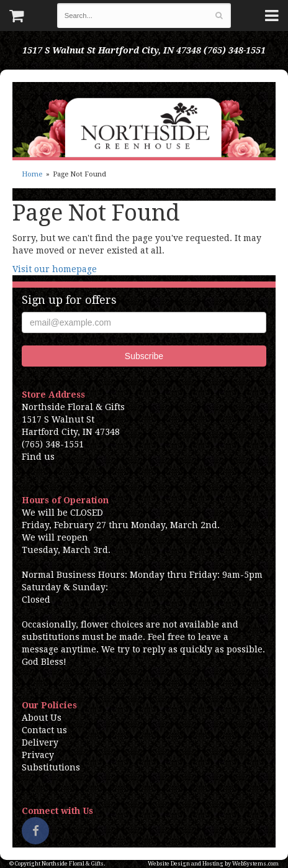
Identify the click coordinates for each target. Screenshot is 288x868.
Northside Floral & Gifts (144, 120)
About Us (42, 718)
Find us (38, 457)
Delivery (40, 742)
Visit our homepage (55, 269)
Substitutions (51, 767)
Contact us (44, 730)
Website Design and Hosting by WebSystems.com (213, 864)
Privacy (38, 755)
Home (32, 174)
